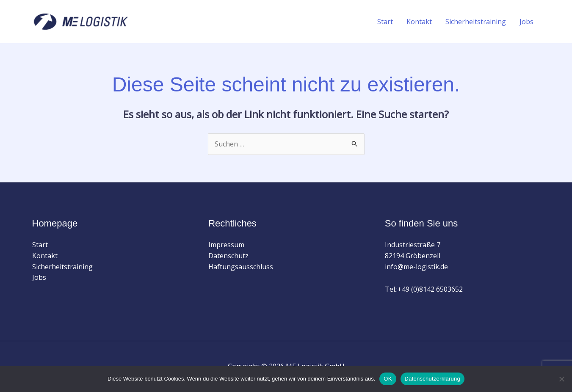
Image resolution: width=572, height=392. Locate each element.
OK (388, 379)
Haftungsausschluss (241, 267)
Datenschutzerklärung (432, 379)
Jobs (526, 22)
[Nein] (561, 379)
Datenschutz (228, 256)
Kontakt (419, 22)
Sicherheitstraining (476, 22)
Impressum (226, 245)
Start (385, 22)
